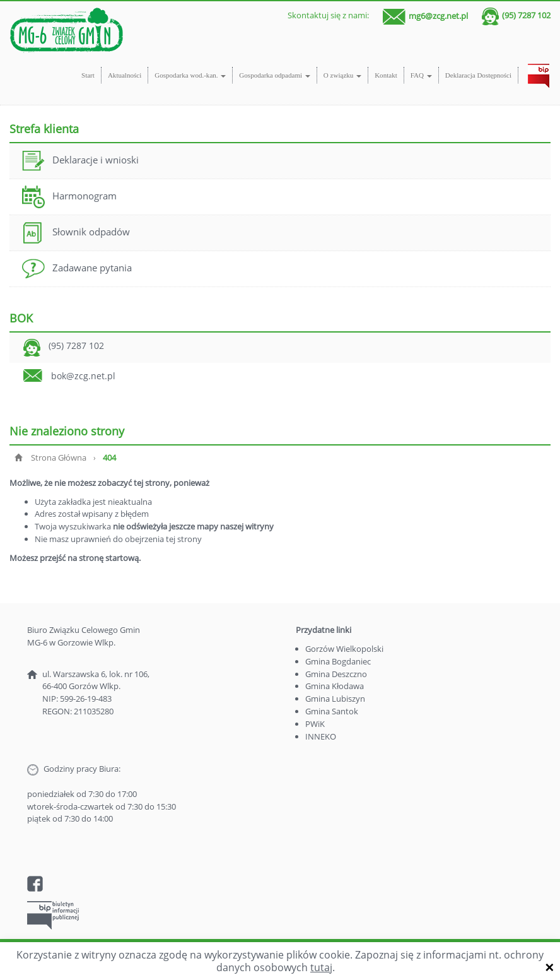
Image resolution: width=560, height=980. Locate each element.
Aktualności (125, 75)
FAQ (421, 75)
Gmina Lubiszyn (335, 699)
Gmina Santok (332, 711)
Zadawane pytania (77, 269)
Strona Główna (59, 458)
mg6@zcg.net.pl (438, 15)
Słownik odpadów (76, 233)
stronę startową (109, 558)
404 (109, 458)
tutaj (321, 967)
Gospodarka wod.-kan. (190, 75)
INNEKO (321, 736)
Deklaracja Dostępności (478, 75)
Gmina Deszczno (336, 674)
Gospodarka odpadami (274, 75)
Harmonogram (69, 197)
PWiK (315, 724)
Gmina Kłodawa (335, 686)
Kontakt (386, 75)
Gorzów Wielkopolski (344, 649)
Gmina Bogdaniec (338, 661)
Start (88, 75)
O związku (342, 75)
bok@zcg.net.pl (83, 376)
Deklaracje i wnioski (80, 161)
